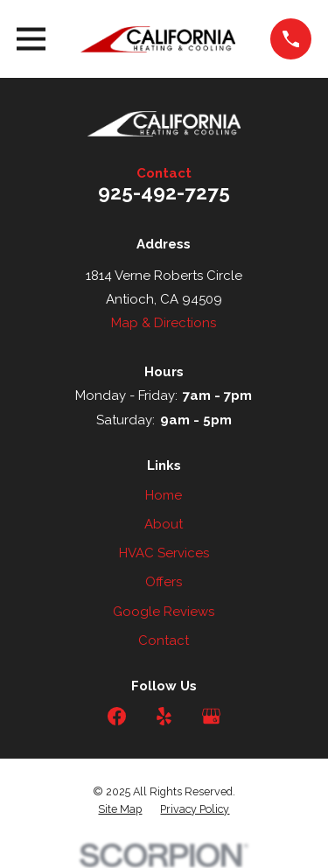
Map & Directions (164, 323)
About (164, 524)
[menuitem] (120, 809)
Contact (164, 640)
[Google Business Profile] (211, 716)
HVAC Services (164, 553)
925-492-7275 (164, 192)
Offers (164, 582)
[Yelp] (164, 716)
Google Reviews (164, 612)
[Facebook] (117, 716)
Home (164, 495)
